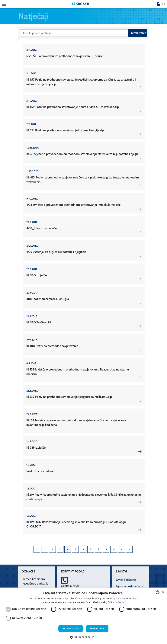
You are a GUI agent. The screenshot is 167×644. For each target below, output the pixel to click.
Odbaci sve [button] (97, 628)
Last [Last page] (129, 549)
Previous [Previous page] (37, 549)
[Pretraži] (74, 33)
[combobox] (158, 592)
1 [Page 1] (45, 549)
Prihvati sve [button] (71, 628)
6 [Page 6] (83, 549)
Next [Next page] (121, 549)
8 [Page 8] (98, 549)
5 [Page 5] (75, 549)
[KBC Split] (81, 4)
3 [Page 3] (60, 549)
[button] (83, 637)
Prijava (158, 4)
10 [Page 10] (114, 549)
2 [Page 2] (52, 549)
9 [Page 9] (106, 549)
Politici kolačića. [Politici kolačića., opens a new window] (116, 602)
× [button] (163, 592)
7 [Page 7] (91, 549)
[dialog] (83, 616)
